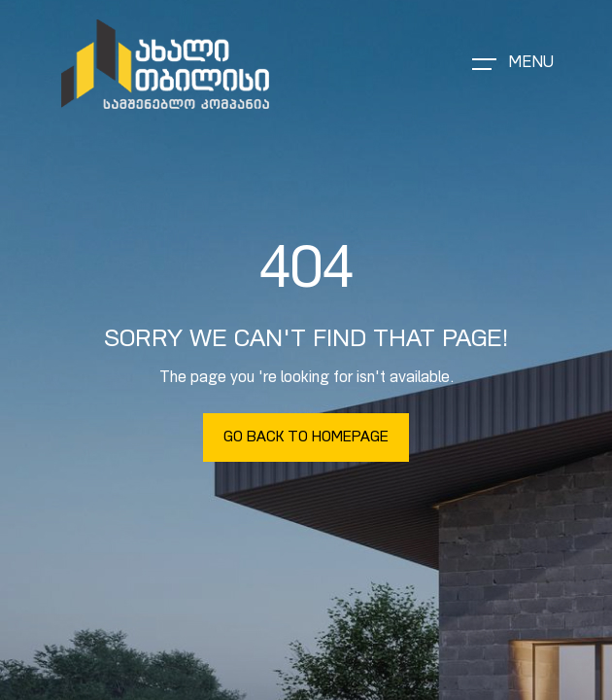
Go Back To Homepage (306, 438)
